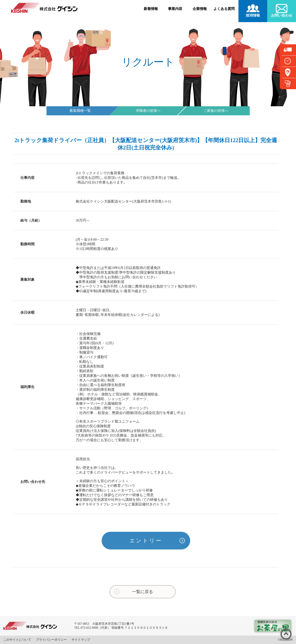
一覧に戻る (142, 592)
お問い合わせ (282, 15)
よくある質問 (224, 9)
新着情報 (151, 9)
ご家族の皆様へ (216, 111)
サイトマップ (81, 640)
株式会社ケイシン (44, 8)
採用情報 (253, 15)
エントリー (146, 541)
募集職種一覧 (80, 111)
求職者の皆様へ (148, 111)
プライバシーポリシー (51, 640)
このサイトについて (17, 640)
